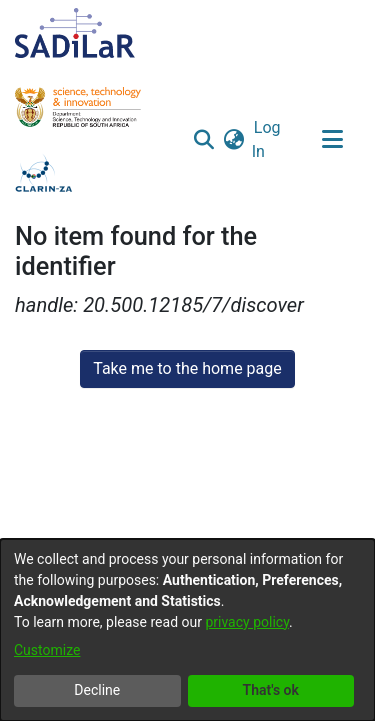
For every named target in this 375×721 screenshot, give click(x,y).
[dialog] (187, 630)
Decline (97, 690)
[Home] (75, 33)
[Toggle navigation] (332, 140)
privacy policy (247, 622)
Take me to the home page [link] (187, 368)
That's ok (271, 690)
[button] (204, 140)
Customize (47, 650)
